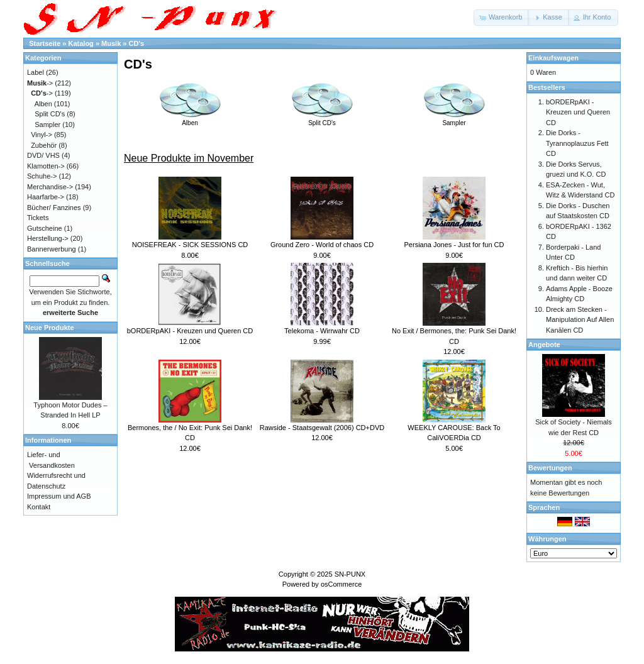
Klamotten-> (46, 166)
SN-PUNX (350, 574)
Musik (111, 43)
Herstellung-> (48, 238)
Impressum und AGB (59, 496)
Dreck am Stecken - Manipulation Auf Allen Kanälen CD (580, 320)
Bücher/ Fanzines (54, 207)
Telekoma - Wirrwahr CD (322, 331)
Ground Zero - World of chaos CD (322, 245)
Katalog (81, 43)
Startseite (45, 43)
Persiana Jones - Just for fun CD (454, 245)
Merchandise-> (50, 187)
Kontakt (39, 507)
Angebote (544, 345)
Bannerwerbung (52, 249)
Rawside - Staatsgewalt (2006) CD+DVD (322, 428)
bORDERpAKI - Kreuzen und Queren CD (190, 331)
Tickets (38, 218)
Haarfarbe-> (46, 197)
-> (40, 83)
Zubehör (44, 145)
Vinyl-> (42, 135)
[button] (502, 18)
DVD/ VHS (43, 155)
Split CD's (322, 119)
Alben (190, 119)
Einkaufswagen (553, 58)
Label (36, 72)
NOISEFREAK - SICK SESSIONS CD (190, 245)
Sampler (454, 119)
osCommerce (341, 584)
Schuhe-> (42, 176)
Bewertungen (550, 468)
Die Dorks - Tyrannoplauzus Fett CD (577, 143)
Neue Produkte (50, 328)
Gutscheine (45, 228)
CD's (137, 43)
